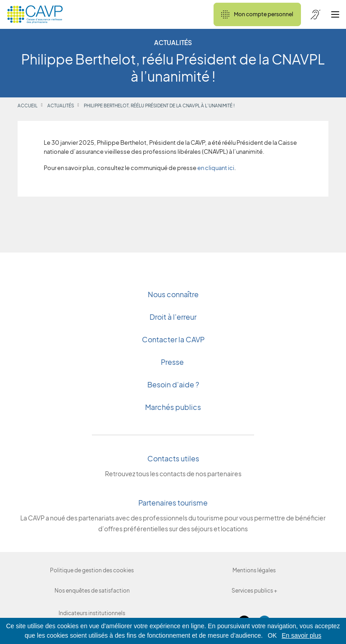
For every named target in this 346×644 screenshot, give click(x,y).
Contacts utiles (173, 458)
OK (272, 635)
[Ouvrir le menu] (335, 14)
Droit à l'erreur (173, 317)
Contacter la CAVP (173, 339)
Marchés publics (173, 407)
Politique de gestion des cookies (92, 570)
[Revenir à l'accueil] (35, 14)
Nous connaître (173, 294)
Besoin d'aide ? (173, 384)
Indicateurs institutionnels (92, 613)
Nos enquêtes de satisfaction (92, 591)
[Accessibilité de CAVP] (315, 14)
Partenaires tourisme (173, 503)
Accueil (27, 106)
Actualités (61, 106)
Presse (173, 362)
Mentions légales (254, 570)
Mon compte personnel (257, 14)
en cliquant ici (216, 169)
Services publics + (254, 591)
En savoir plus (301, 635)
